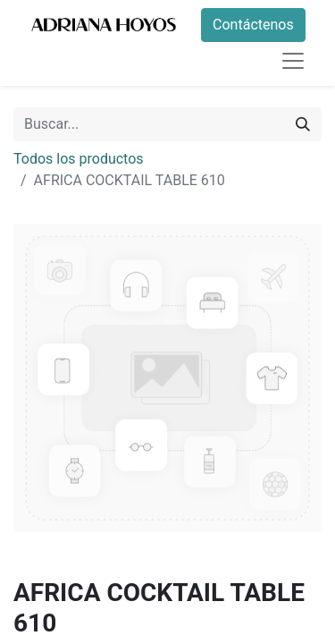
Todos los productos (79, 159)
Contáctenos (253, 25)
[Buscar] (303, 124)
